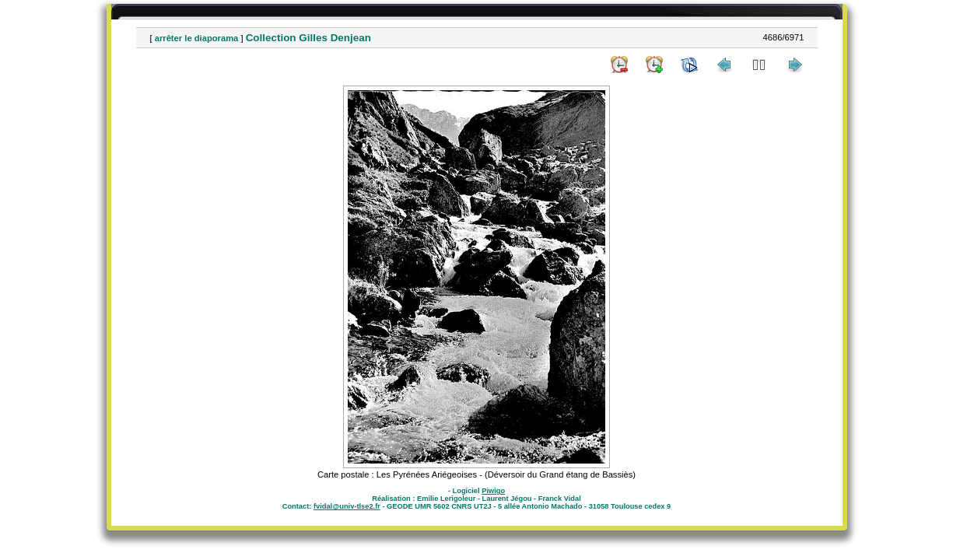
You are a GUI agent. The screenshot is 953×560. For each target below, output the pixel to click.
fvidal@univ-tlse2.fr (347, 506)
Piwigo (493, 491)
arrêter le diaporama (197, 38)
